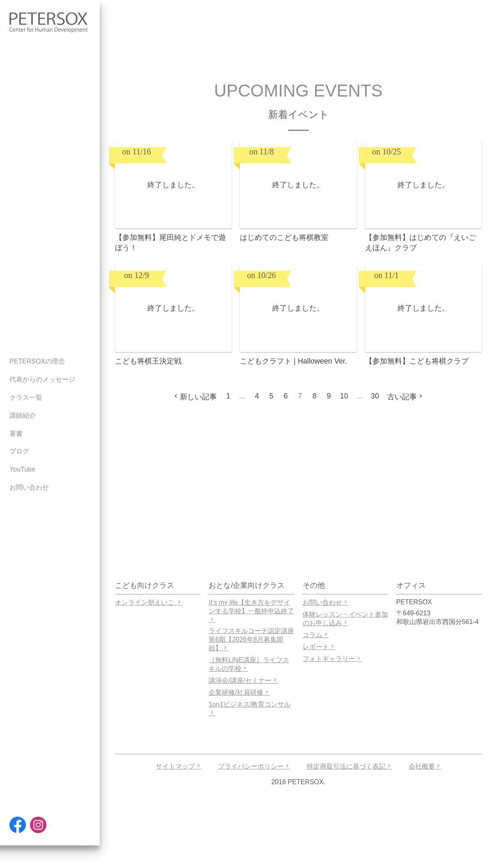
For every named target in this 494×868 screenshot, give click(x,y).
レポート (319, 647)
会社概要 (425, 766)
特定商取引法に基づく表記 (349, 766)
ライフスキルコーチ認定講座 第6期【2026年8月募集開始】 (251, 639)
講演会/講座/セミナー (243, 680)
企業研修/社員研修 (239, 692)
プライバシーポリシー (254, 766)
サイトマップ (179, 766)
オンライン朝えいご (149, 602)
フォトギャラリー (332, 659)
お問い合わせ (326, 602)
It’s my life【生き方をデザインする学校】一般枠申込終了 (251, 611)
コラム (316, 635)
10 (344, 396)
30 (375, 396)
